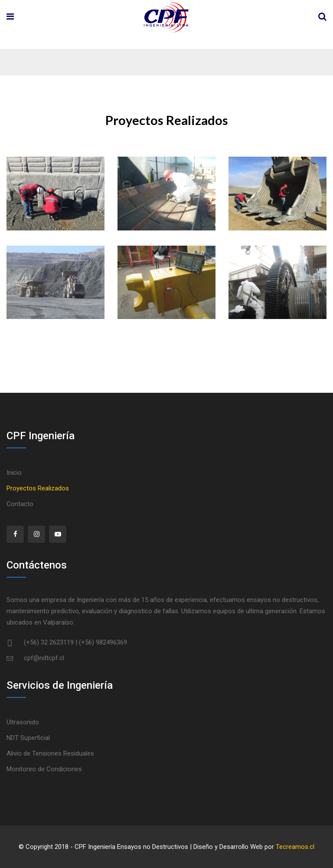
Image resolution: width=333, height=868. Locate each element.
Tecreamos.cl (295, 847)
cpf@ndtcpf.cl (44, 658)
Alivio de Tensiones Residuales (50, 753)
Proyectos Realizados (38, 488)
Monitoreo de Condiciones (44, 769)
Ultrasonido (23, 722)
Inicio (14, 473)
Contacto (20, 504)
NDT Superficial (28, 738)
